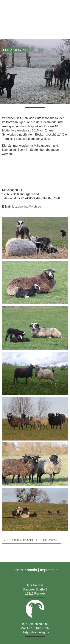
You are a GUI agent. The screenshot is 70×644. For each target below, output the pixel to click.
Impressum (49, 570)
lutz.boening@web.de (27, 207)
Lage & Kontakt (24, 570)
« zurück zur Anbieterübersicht (31, 540)
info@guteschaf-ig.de (35, 632)
